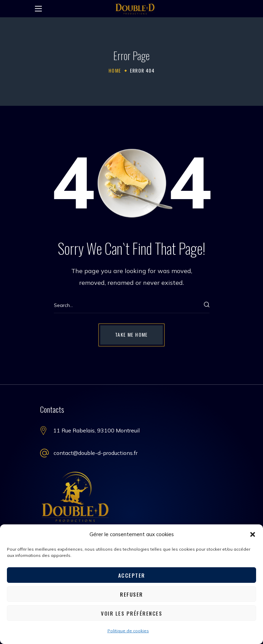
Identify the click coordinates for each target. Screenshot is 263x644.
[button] (253, 534)
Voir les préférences (131, 613)
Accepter (132, 575)
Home (115, 70)
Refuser (131, 594)
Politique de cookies (128, 631)
